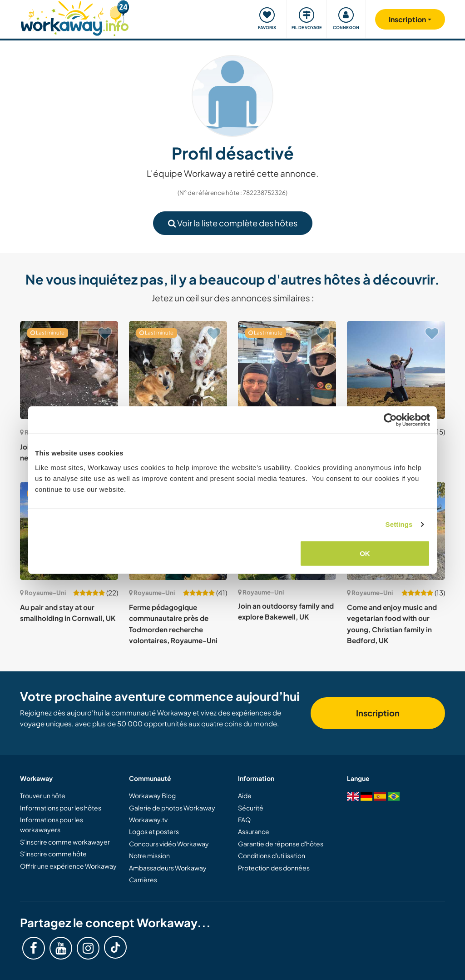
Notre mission (149, 855)
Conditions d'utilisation (272, 855)
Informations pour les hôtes (61, 808)
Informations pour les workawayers (52, 825)
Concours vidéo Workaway (169, 844)
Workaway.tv (148, 820)
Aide (245, 795)
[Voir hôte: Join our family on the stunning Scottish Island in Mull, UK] (396, 370)
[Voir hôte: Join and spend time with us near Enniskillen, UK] (69, 370)
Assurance (254, 831)
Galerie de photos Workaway (172, 808)
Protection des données (274, 868)
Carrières (143, 880)
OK (365, 553)
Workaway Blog (152, 795)
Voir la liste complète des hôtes (233, 223)
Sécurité (251, 808)
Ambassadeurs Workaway (168, 868)
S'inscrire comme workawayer (65, 842)
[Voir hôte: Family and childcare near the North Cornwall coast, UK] (287, 370)
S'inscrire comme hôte (53, 854)
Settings (399, 524)
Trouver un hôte (43, 795)
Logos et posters (154, 831)
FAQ (244, 820)
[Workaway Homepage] (75, 17)
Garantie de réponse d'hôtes (281, 844)
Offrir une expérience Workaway (68, 866)
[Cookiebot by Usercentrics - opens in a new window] (390, 420)
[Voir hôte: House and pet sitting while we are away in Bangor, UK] (178, 370)
